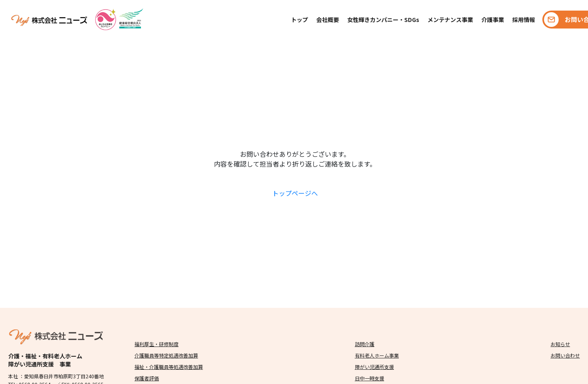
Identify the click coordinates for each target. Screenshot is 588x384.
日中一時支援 (370, 378)
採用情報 (524, 20)
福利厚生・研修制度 (156, 344)
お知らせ (560, 344)
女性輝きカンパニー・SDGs (383, 20)
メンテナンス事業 (450, 20)
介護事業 (493, 20)
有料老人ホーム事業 (377, 355)
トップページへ (295, 193)
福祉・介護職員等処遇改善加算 (169, 367)
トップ (300, 20)
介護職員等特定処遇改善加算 (166, 355)
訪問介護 (365, 344)
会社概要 (328, 20)
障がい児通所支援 (374, 367)
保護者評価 (147, 378)
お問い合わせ (565, 355)
